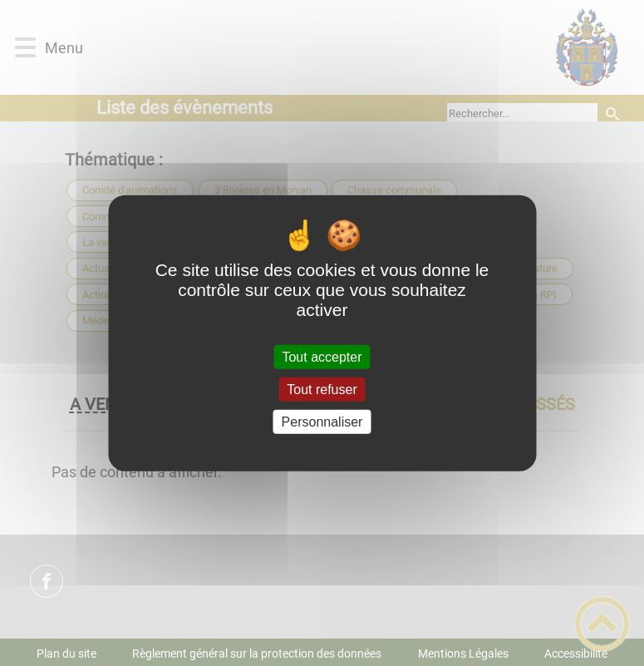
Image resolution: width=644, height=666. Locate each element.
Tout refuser (322, 389)
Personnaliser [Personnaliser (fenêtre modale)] (322, 422)
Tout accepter (322, 356)
